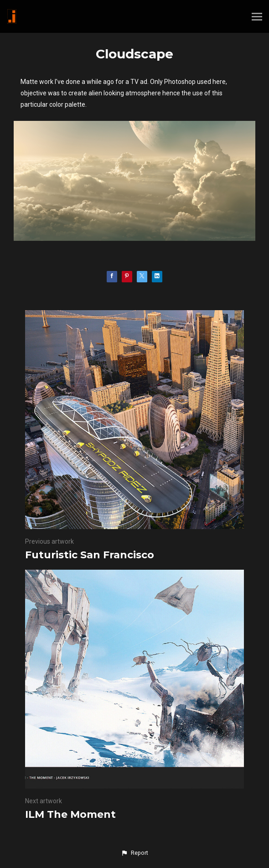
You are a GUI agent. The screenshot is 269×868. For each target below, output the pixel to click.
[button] (134, 853)
